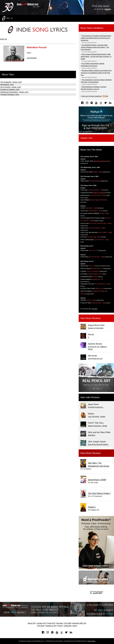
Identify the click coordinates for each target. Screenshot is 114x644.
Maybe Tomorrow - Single (97, 426)
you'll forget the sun (95, 358)
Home (75, 626)
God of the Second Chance (102, 161)
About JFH (32, 623)
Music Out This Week (91, 150)
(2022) (14, 92)
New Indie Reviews (90, 397)
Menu (7, 18)
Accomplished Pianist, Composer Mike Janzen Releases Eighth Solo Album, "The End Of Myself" (95, 47)
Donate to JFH (51, 626)
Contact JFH (41, 623)
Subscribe (68, 626)
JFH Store (41, 626)
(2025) (11, 82)
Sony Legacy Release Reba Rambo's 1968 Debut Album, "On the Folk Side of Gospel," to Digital (96, 56)
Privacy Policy (91, 641)
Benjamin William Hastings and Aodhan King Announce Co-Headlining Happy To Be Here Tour (96, 73)
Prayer (60, 626)
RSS (107, 96)
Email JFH (51, 623)
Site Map (60, 623)
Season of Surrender (99, 193)
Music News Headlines (92, 28)
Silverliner (92, 435)
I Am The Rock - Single (97, 416)
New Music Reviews (91, 318)
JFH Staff (68, 623)
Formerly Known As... (96, 407)
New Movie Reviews (91, 453)
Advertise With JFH (79, 623)
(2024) (10, 90)
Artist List (3, 39)
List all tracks (32, 58)
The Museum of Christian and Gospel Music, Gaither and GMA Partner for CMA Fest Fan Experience (96, 38)
